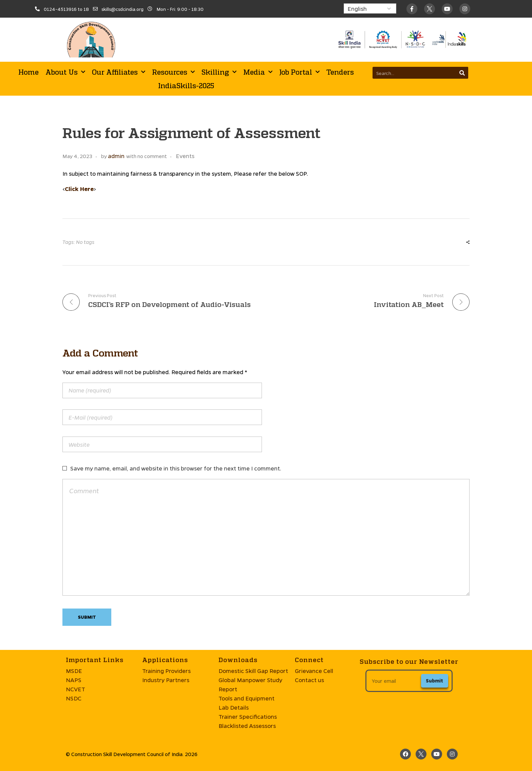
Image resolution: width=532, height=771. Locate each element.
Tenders (340, 72)
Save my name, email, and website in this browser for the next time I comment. (176, 468)
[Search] (462, 73)
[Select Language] (370, 8)
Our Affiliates (119, 72)
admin (116, 156)
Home (28, 72)
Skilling (219, 72)
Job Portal (299, 72)
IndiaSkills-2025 (186, 85)
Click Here (79, 189)
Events (185, 156)
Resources (173, 72)
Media (258, 72)
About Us (65, 72)
